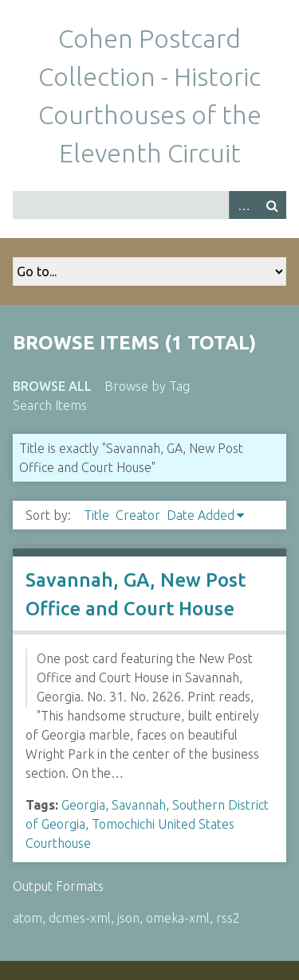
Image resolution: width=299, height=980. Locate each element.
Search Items (50, 405)
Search (272, 205)
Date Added (201, 515)
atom (28, 918)
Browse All (52, 386)
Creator (138, 515)
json (128, 918)
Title (96, 515)
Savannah (139, 805)
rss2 (228, 918)
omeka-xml (178, 918)
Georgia (83, 805)
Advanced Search (243, 205)
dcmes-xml (80, 918)
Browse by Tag (147, 386)
